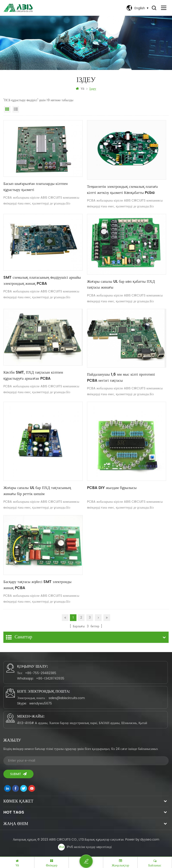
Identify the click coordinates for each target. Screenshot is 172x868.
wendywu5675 (41, 703)
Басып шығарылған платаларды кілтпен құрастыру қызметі (34, 187)
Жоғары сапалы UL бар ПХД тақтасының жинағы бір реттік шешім (42, 491)
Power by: (142, 839)
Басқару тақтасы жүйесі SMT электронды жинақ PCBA (42, 585)
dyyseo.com (150, 839)
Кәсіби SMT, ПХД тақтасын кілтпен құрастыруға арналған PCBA (42, 376)
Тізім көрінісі (16, 110)
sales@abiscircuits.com (67, 698)
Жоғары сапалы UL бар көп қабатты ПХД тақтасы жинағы (126, 285)
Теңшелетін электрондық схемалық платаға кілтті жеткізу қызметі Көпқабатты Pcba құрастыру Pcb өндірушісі (126, 190)
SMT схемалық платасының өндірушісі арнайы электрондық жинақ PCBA (41, 281)
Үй (80, 89)
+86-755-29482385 (41, 673)
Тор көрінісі (7, 110)
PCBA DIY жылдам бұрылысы (111, 488)
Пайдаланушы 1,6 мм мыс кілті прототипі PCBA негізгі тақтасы (125, 378)
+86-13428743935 (50, 678)
